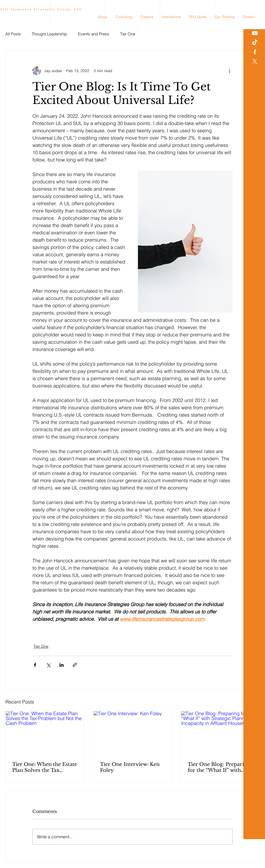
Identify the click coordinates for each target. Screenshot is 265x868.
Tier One (128, 34)
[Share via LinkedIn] (62, 665)
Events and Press (94, 34)
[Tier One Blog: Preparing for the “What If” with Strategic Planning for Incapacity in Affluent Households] (220, 733)
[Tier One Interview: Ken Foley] (133, 733)
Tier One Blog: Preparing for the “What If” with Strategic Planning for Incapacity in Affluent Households (219, 767)
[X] (255, 61)
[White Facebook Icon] (255, 52)
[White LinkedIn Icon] (255, 14)
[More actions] (229, 71)
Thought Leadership (49, 34)
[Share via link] (75, 665)
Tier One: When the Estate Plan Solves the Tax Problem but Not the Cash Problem (45, 767)
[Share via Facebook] (35, 665)
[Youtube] (255, 33)
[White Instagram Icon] (255, 24)
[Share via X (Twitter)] (48, 665)
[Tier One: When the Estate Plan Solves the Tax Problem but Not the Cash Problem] (45, 733)
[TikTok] (255, 43)
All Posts (13, 34)
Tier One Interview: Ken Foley (130, 767)
